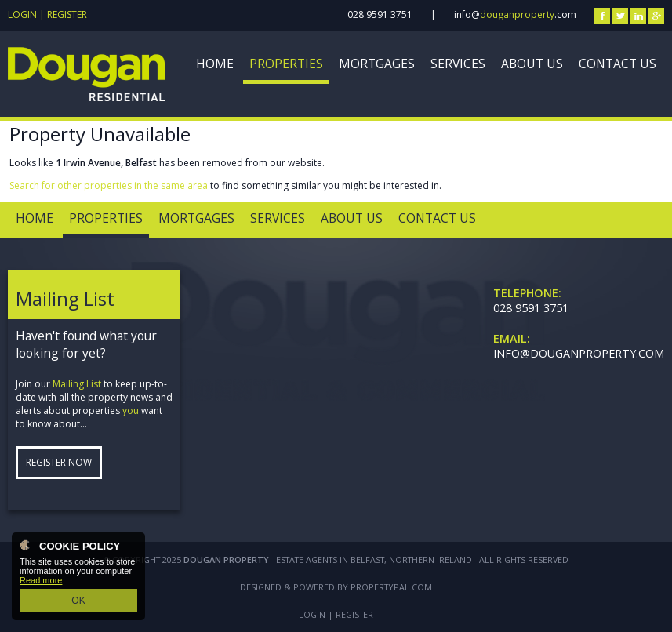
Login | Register (47, 15)
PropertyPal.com (391, 587)
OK (78, 601)
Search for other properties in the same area (109, 185)
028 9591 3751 (380, 15)
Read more (41, 583)
